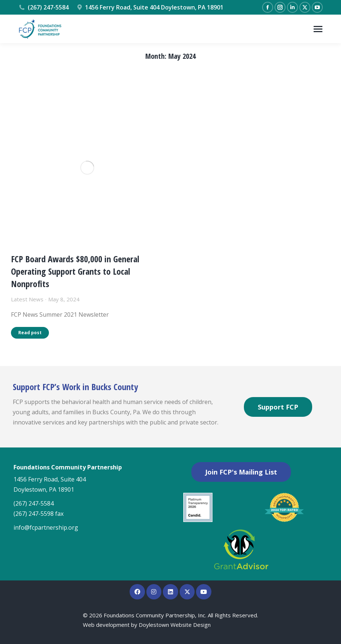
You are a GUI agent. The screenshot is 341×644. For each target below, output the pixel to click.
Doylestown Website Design (175, 625)
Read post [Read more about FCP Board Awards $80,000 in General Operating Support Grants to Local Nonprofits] (30, 333)
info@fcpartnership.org (46, 527)
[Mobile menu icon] (318, 29)
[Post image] (87, 167)
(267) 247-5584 (43, 7)
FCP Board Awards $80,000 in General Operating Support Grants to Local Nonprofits (75, 271)
